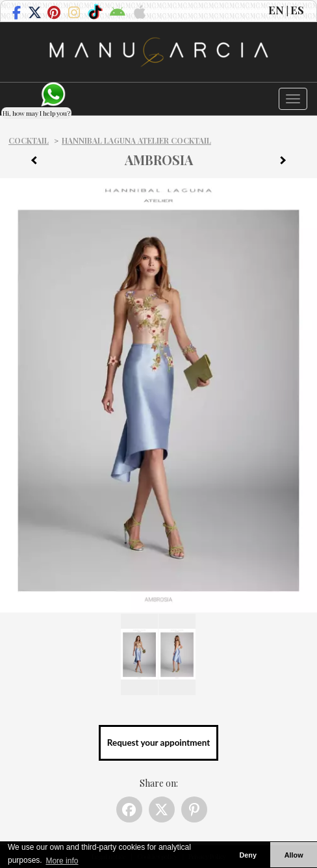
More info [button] (62, 861)
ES (297, 10)
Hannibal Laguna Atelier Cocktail (136, 140)
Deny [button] (247, 855)
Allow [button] (294, 855)
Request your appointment (158, 743)
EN (276, 10)
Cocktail (29, 140)
